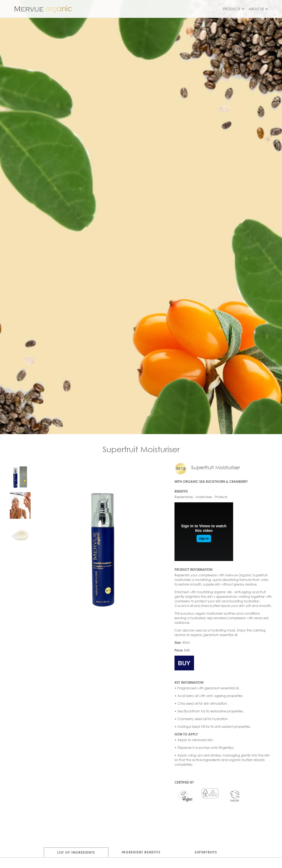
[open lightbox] (20, 476)
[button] (233, 9)
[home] (44, 9)
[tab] (76, 852)
